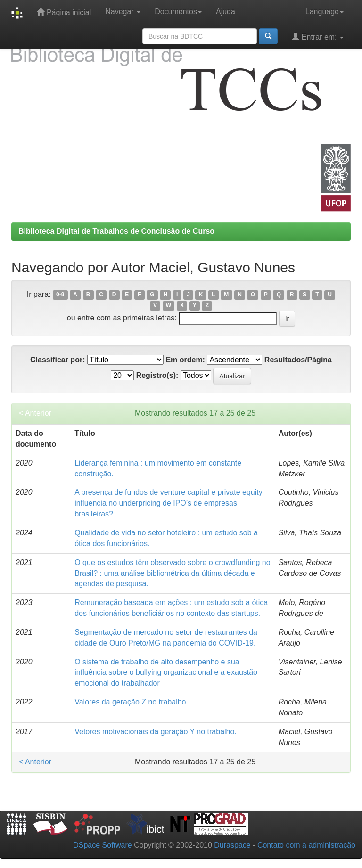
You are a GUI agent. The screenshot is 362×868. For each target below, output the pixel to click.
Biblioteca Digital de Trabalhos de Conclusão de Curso (116, 231)
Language (325, 12)
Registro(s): (157, 375)
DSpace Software (103, 845)
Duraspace (232, 845)
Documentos (178, 12)
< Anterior (35, 413)
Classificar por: (58, 360)
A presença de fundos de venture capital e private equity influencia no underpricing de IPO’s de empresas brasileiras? (168, 503)
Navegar (123, 12)
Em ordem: (185, 360)
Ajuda (226, 12)
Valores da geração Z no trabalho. (131, 702)
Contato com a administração (306, 845)
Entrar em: (318, 37)
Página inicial (64, 12)
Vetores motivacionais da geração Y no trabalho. (156, 732)
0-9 (60, 295)
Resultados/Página (298, 360)
